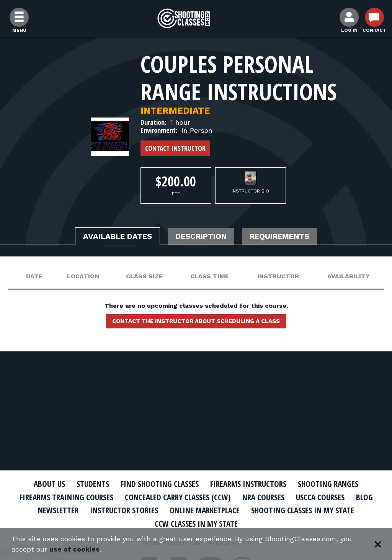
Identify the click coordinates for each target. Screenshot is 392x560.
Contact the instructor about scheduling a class (196, 321)
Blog (364, 497)
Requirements (279, 236)
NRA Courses (263, 497)
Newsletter (58, 510)
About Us (49, 484)
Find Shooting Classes (160, 484)
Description (201, 236)
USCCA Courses (320, 497)
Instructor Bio (250, 191)
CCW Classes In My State (196, 524)
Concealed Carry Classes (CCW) (178, 497)
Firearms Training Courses (66, 497)
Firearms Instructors (248, 484)
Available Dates (118, 236)
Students (93, 484)
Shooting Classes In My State (303, 510)
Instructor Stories (124, 510)
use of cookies (74, 549)
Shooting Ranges (328, 484)
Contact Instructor (175, 148)
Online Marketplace (205, 510)
